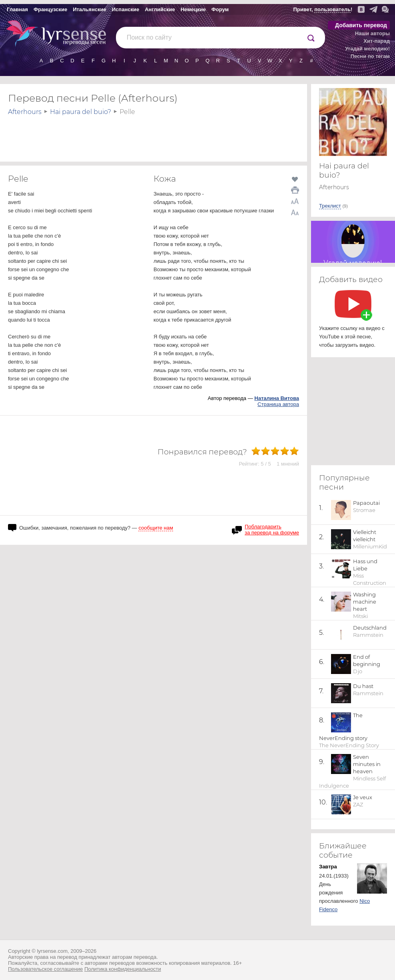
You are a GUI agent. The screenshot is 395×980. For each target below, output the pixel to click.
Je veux (363, 797)
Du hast (363, 686)
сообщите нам (156, 528)
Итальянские (90, 9)
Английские (160, 9)
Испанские (126, 9)
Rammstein (368, 635)
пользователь (332, 9)
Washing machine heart (365, 602)
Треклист (330, 206)
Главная (17, 9)
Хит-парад (377, 41)
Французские (50, 9)
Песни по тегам (370, 56)
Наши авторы (372, 33)
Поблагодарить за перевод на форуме (272, 530)
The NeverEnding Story (349, 745)
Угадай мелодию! (367, 49)
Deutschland (370, 628)
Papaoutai (366, 503)
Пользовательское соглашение (45, 969)
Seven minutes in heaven (367, 764)
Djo (358, 671)
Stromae (364, 510)
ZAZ (358, 804)
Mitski (360, 616)
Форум (220, 9)
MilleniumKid (370, 546)
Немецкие (193, 9)
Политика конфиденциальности (123, 969)
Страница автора (278, 404)
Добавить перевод (361, 25)
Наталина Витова (277, 398)
